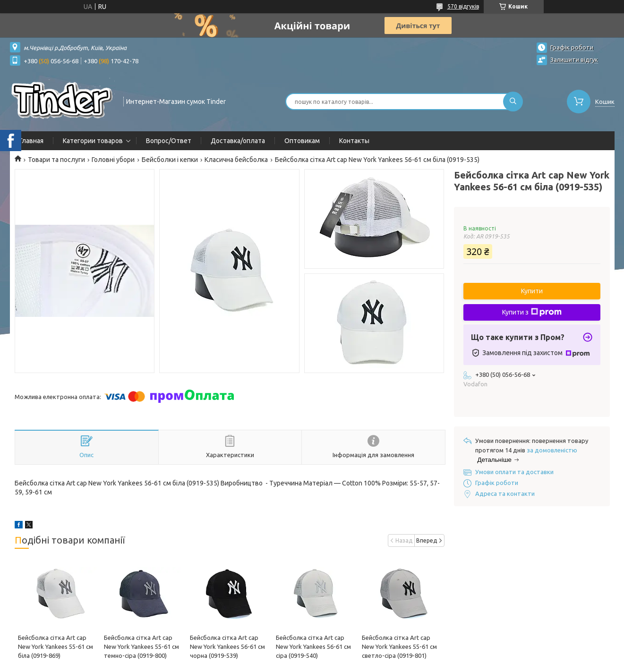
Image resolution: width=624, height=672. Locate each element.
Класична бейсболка (236, 160)
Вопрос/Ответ (169, 141)
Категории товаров (93, 141)
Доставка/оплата (238, 141)
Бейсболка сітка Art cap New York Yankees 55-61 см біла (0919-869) (56, 646)
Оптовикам (302, 141)
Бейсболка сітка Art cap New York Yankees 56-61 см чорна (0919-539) (227, 646)
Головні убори (113, 160)
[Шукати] (513, 102)
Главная (31, 141)
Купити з (532, 312)
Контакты (354, 141)
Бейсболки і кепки (170, 160)
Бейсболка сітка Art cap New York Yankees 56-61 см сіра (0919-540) (313, 646)
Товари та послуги (56, 160)
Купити (532, 291)
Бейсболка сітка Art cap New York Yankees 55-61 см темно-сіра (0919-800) (141, 646)
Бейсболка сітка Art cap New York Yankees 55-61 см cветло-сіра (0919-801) (399, 646)
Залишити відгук (574, 60)
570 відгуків (463, 6)
